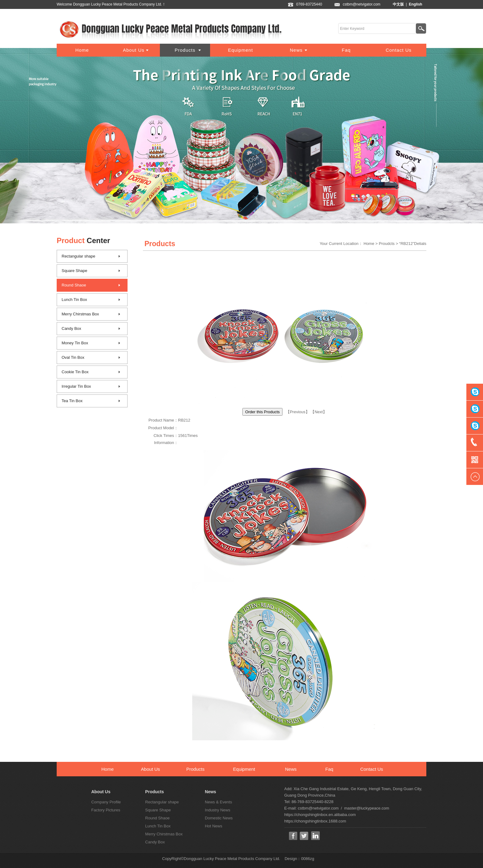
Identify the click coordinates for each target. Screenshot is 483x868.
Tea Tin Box (72, 401)
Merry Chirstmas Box (80, 314)
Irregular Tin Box (76, 386)
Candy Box (71, 328)
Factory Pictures (106, 810)
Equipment (240, 50)
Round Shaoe (74, 285)
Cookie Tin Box (75, 372)
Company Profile (106, 802)
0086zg (308, 859)
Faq (346, 50)
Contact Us (399, 50)
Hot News (213, 826)
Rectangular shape (78, 256)
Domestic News (219, 818)
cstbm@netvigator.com (368, 4)
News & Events (218, 802)
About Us (134, 50)
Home (82, 50)
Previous (298, 412)
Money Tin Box (75, 343)
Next (319, 412)
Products (185, 50)
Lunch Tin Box (74, 300)
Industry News (217, 810)
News (296, 50)
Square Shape (74, 271)
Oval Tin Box (73, 357)
